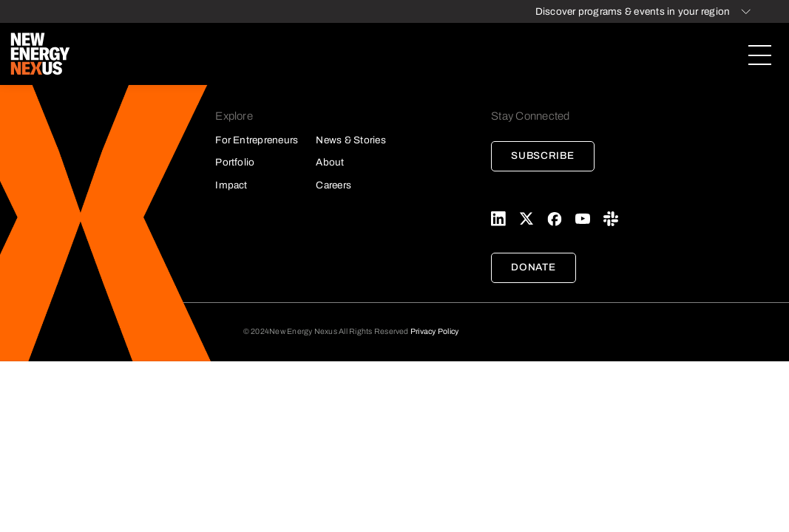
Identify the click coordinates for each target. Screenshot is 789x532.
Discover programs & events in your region (633, 11)
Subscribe (542, 156)
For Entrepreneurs (257, 140)
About (330, 162)
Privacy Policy (434, 331)
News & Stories (351, 140)
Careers (333, 185)
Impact (231, 185)
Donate (533, 267)
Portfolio (235, 162)
